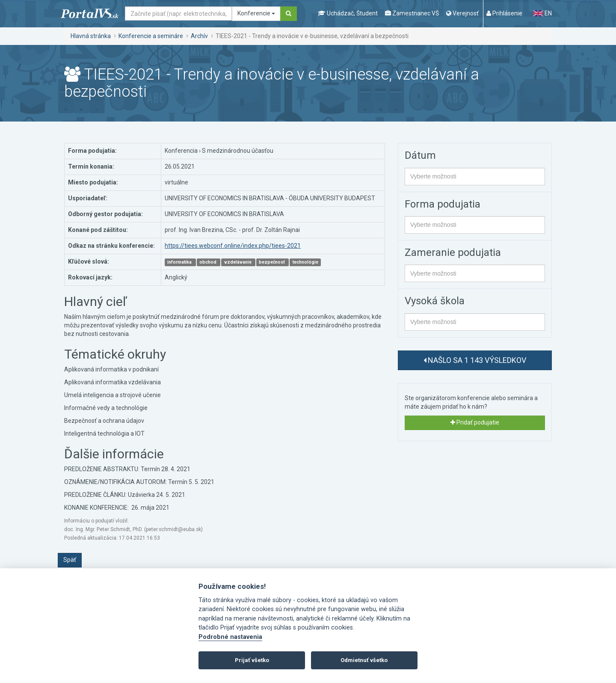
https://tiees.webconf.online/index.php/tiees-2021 (233, 246)
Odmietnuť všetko (364, 660)
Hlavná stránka (91, 36)
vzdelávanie (238, 262)
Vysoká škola (435, 301)
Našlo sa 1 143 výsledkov (475, 360)
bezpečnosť (272, 262)
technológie (305, 262)
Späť (70, 560)
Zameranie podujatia (453, 252)
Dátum (420, 155)
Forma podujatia (443, 204)
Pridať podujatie (475, 422)
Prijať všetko (252, 660)
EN (542, 13)
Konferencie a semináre (151, 36)
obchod (209, 262)
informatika (180, 262)
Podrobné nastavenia (230, 637)
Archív (199, 36)
